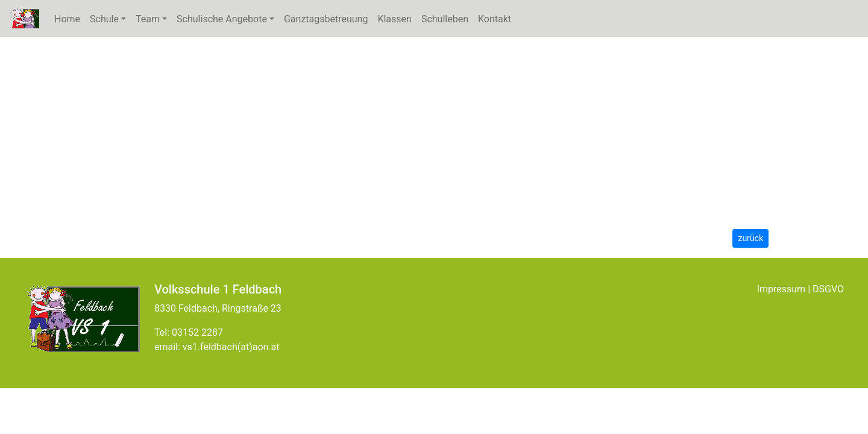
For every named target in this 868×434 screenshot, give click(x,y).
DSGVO (828, 289)
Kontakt (495, 19)
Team (148, 19)
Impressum (782, 289)
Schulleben (445, 19)
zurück (750, 238)
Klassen (394, 19)
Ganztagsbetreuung (326, 19)
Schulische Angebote (222, 19)
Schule (110, 18)
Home (67, 19)
